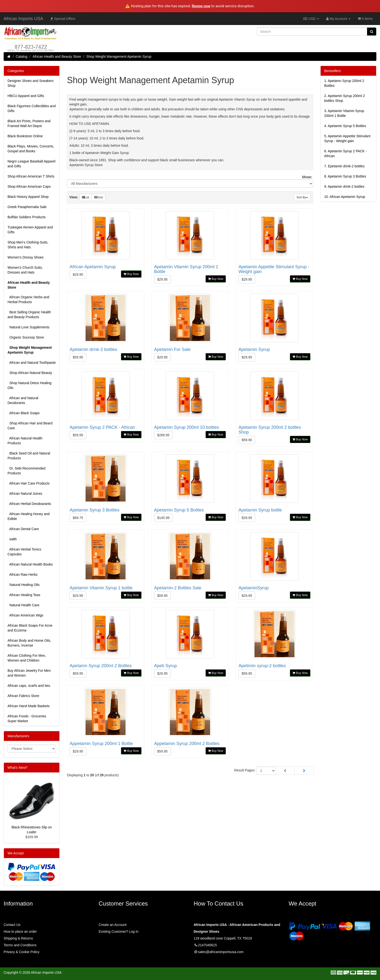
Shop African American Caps (29, 186)
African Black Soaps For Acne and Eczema (30, 628)
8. (345, 176)
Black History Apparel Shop (28, 197)
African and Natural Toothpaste (32, 363)
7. (344, 166)
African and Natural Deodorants (23, 400)
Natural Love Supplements (28, 327)
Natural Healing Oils (24, 585)
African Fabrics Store (23, 696)
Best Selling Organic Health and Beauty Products (29, 315)
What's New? (17, 768)
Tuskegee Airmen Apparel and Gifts (30, 230)
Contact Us (12, 925)
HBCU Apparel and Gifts (26, 96)
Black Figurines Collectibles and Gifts (32, 108)
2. (345, 98)
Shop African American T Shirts (31, 176)
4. (345, 126)
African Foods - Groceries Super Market (27, 719)
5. (347, 138)
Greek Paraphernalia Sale (27, 207)
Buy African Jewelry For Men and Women (29, 673)
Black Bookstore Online (25, 136)
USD (311, 19)
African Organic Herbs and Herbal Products (28, 300)
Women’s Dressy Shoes (26, 257)
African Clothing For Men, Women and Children (27, 658)
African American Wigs (25, 615)
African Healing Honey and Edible (29, 516)
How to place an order (20, 931)
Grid (99, 197)
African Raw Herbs (23, 575)
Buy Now (131, 274)
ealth (12, 539)
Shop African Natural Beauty (30, 373)
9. (344, 186)
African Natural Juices (25, 494)
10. (345, 197)
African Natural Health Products (25, 441)
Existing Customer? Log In (119, 931)
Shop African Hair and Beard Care (30, 426)
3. (344, 113)
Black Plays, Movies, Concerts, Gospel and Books (31, 149)
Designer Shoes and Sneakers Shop (31, 83)
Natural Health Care (24, 605)
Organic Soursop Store (26, 337)
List (86, 197)
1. (344, 83)
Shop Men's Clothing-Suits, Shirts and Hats (28, 245)
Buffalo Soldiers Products (27, 217)
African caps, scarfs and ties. (29, 686)
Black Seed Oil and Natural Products (29, 456)
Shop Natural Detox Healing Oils (29, 385)
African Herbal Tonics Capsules (24, 552)
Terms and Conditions (20, 945)
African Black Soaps (24, 413)
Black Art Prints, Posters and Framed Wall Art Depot (29, 123)
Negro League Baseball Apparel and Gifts (32, 164)
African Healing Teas (24, 595)
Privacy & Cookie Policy (22, 952)
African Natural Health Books (30, 564)
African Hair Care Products (29, 483)
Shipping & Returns (18, 938)
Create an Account (113, 925)
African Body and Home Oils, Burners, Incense (29, 643)
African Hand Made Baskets (29, 706)
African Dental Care (23, 529)
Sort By (302, 197)
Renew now (201, 6)
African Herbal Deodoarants (29, 504)
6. (346, 154)
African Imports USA (23, 19)
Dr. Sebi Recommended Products (26, 471)
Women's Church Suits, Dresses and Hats (25, 270)
